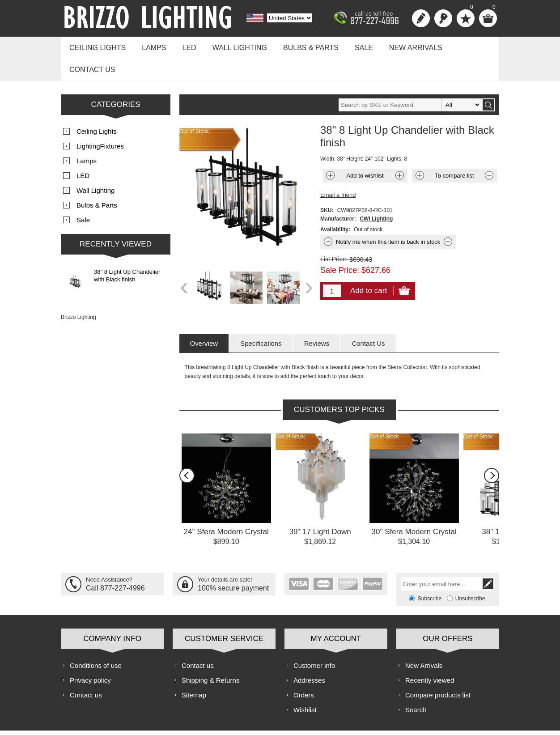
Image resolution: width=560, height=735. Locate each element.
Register (421, 18)
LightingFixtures (100, 120)
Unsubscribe (470, 573)
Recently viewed (430, 654)
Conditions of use (96, 639)
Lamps (150, 45)
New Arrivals (401, 45)
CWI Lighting (376, 193)
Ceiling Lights (96, 45)
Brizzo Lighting (78, 291)
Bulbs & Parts (301, 45)
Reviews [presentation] (317, 317)
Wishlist (305, 684)
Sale (351, 45)
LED (184, 45)
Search (416, 684)
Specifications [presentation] (261, 317)
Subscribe (430, 573)
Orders (304, 669)
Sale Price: (340, 244)
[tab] (204, 317)
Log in (443, 18)
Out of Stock (290, 411)
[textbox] (410, 79)
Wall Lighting (232, 45)
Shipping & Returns (210, 654)
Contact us (465, 45)
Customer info (314, 639)
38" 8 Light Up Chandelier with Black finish (127, 250)
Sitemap (194, 669)
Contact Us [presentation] (368, 317)
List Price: (334, 233)
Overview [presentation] (204, 317)
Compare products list (438, 669)
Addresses (309, 654)
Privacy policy (90, 654)
